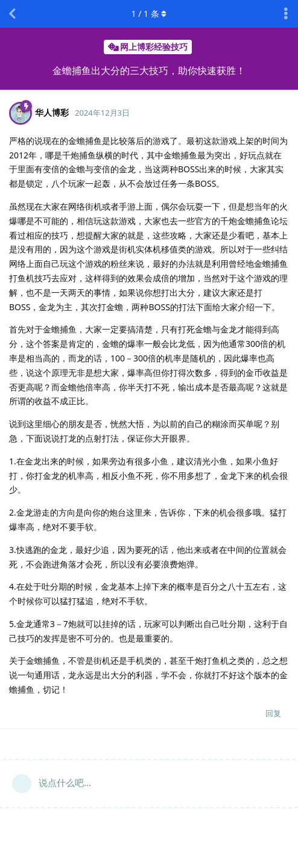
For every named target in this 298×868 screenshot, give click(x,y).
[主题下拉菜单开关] (286, 14)
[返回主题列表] (12, 14)
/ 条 (149, 14)
